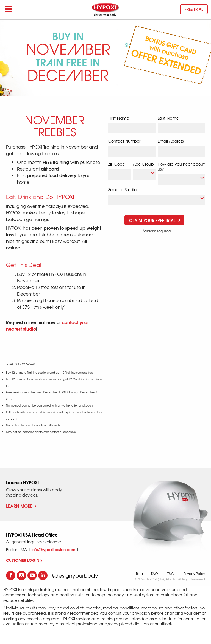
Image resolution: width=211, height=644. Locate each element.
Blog (139, 574)
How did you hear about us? (181, 166)
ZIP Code (117, 164)
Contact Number (124, 141)
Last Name (168, 118)
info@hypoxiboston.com (53, 549)
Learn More (21, 506)
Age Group (143, 164)
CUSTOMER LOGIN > (24, 560)
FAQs (155, 574)
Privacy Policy (194, 574)
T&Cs (171, 574)
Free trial (194, 9)
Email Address (171, 141)
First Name (119, 118)
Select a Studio (122, 189)
